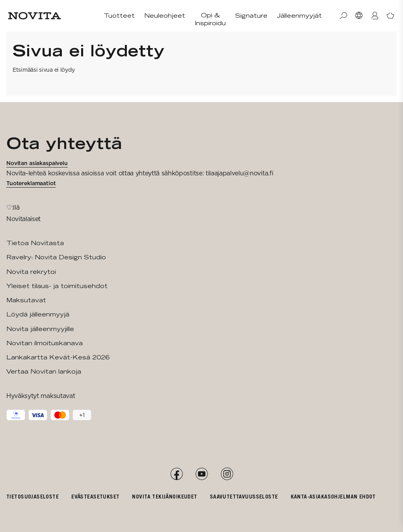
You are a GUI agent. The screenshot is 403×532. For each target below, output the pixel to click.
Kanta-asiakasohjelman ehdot (333, 496)
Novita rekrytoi (31, 272)
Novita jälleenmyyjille (40, 329)
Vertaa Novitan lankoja (44, 371)
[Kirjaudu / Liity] (375, 16)
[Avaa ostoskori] (390, 16)
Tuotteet (119, 16)
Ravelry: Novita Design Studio (56, 257)
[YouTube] (202, 474)
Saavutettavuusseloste (244, 496)
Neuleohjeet (165, 16)
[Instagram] (227, 474)
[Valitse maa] (359, 16)
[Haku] (343, 16)
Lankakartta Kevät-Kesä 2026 (58, 357)
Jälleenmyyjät (299, 16)
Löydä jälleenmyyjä (38, 314)
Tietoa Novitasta (35, 243)
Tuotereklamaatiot (31, 183)
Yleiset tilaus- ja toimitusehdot (57, 286)
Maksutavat (26, 300)
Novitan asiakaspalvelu (37, 163)
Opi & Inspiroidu (210, 19)
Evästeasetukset (95, 496)
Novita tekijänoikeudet (164, 496)
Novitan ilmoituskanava (45, 343)
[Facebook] (176, 474)
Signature (251, 16)
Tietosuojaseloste (32, 496)
